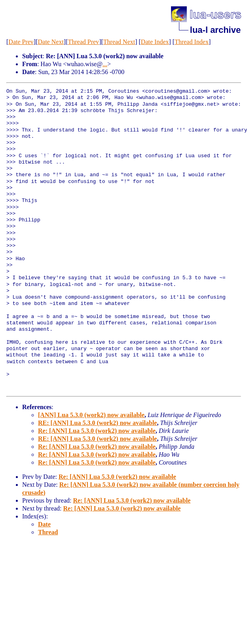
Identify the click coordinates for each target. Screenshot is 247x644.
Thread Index (192, 42)
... (105, 64)
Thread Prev (83, 42)
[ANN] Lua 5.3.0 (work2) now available (91, 415)
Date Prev (21, 42)
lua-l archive (215, 30)
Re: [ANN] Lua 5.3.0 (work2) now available (97, 431)
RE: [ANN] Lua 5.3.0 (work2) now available (97, 423)
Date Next (51, 42)
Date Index (155, 42)
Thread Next (119, 42)
